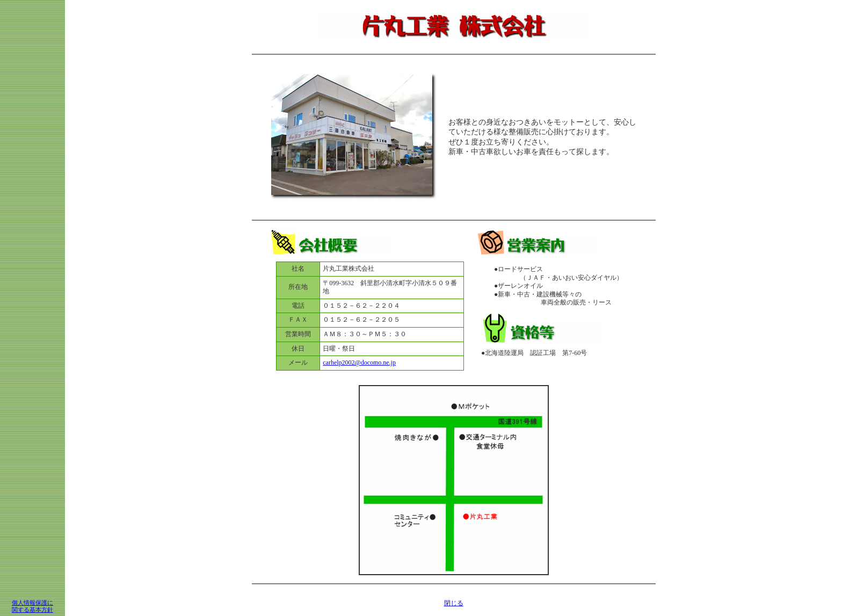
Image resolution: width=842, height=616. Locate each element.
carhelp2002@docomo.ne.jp (359, 363)
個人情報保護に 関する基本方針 (32, 606)
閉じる (454, 603)
